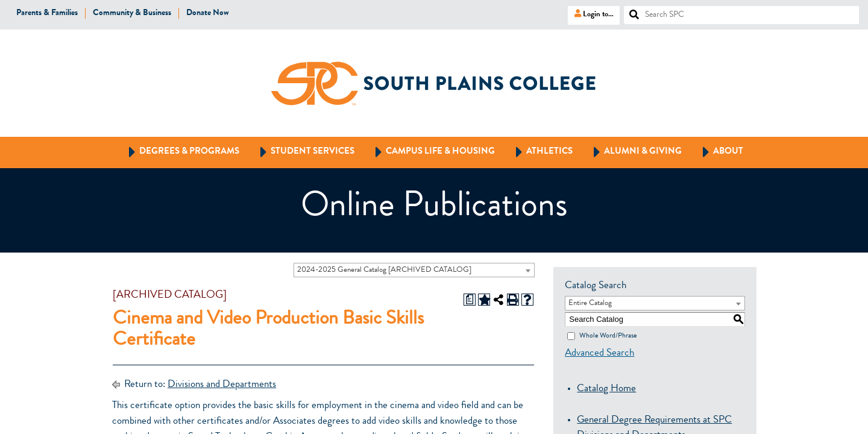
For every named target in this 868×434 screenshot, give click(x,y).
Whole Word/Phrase (608, 336)
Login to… (591, 14)
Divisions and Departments (222, 385)
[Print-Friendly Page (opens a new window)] (513, 300)
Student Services (302, 153)
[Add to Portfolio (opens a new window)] (484, 300)
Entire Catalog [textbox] (590, 303)
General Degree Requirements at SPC (654, 420)
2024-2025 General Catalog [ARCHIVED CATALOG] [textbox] (384, 270)
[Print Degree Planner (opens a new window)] (470, 300)
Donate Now (208, 13)
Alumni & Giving (632, 153)
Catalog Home (606, 389)
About (717, 153)
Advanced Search (599, 354)
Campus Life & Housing (429, 153)
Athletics (539, 153)
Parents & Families (47, 13)
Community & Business (132, 13)
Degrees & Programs (178, 153)
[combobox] (414, 270)
